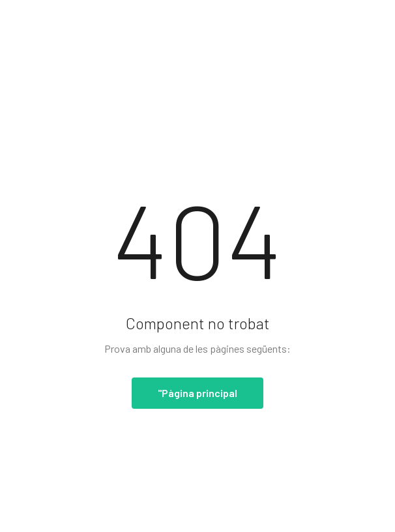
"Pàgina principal (197, 393)
